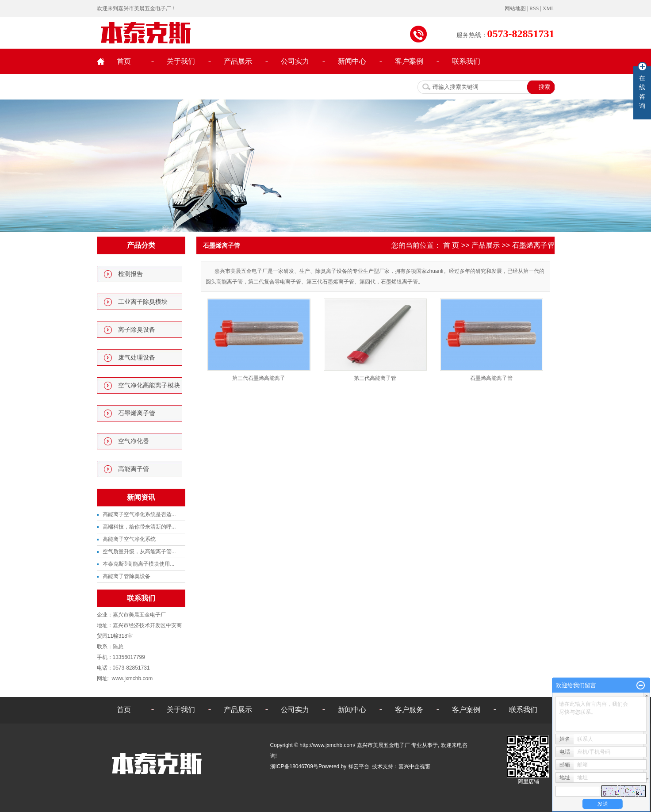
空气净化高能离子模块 (149, 385)
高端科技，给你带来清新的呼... (139, 527)
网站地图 (516, 8)
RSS (534, 8)
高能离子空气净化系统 (129, 539)
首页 (124, 61)
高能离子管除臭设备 (126, 576)
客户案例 (409, 61)
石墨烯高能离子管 (491, 378)
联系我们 (466, 61)
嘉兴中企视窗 (414, 766)
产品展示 (238, 61)
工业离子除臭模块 (143, 302)
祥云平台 (359, 766)
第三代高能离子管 (375, 378)
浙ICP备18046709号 (294, 766)
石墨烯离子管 (137, 413)
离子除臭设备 (137, 330)
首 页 (451, 245)
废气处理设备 (137, 358)
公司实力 (295, 61)
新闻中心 (352, 61)
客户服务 (409, 710)
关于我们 (181, 61)
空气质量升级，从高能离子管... (139, 552)
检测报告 (130, 274)
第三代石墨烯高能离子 (259, 378)
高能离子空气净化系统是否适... (139, 514)
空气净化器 (134, 441)
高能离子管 (134, 469)
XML (549, 8)
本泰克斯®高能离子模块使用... (139, 564)
